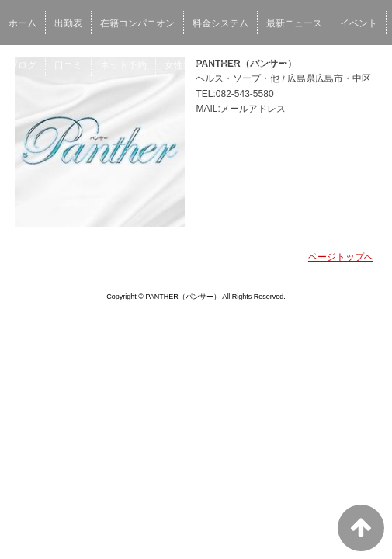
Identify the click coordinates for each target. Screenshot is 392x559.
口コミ (68, 65)
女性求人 (183, 65)
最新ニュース (294, 23)
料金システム (220, 23)
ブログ (23, 65)
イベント (359, 23)
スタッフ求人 (248, 65)
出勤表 (68, 23)
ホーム (23, 23)
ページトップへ (341, 257)
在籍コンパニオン (137, 23)
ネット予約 (123, 65)
